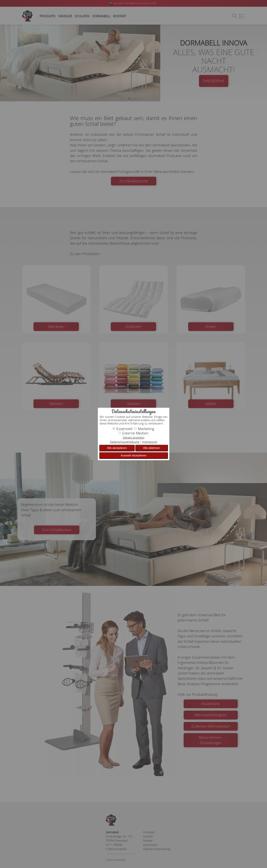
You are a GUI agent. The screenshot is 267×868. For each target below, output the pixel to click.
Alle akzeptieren (117, 448)
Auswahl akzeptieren (134, 455)
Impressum (150, 442)
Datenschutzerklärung (125, 442)
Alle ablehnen (151, 448)
